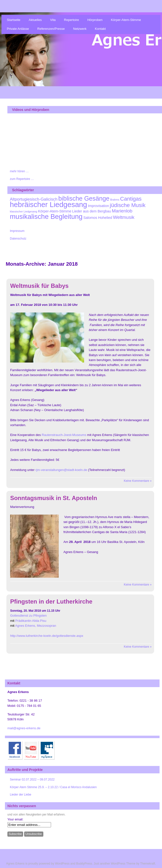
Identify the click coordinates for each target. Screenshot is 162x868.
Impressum (17, 231)
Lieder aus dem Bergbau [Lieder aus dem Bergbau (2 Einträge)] (92, 211)
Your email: (15, 819)
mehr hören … (19, 171)
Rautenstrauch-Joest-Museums (64, 435)
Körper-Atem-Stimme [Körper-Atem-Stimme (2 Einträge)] (55, 211)
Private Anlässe (18, 29)
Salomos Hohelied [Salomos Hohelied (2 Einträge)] (98, 218)
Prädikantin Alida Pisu (31, 621)
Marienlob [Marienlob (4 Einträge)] (122, 211)
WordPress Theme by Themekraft (133, 864)
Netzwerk (80, 29)
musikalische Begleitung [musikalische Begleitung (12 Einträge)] (46, 217)
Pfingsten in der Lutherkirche (51, 601)
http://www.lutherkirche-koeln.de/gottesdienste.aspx (47, 636)
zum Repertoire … (22, 179)
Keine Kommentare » (138, 481)
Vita (53, 20)
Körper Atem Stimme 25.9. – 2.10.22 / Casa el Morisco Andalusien (53, 787)
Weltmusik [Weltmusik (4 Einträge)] (124, 217)
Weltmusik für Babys (39, 286)
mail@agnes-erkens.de (24, 728)
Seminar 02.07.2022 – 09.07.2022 (32, 780)
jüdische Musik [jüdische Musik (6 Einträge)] (128, 205)
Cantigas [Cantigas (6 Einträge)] (131, 199)
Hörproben (95, 20)
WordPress (62, 864)
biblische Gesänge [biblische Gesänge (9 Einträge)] (84, 198)
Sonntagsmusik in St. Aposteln (54, 498)
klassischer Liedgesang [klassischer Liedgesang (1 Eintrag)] (24, 211)
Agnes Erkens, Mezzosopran (36, 626)
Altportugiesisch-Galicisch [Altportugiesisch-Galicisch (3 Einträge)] (34, 199)
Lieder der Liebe (21, 795)
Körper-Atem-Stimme (126, 20)
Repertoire (72, 20)
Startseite (14, 20)
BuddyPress (84, 864)
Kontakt (100, 29)
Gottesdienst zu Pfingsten (28, 616)
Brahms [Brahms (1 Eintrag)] (115, 200)
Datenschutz (18, 239)
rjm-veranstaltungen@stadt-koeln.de (61, 470)
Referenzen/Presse (51, 29)
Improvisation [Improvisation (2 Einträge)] (98, 206)
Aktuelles (35, 20)
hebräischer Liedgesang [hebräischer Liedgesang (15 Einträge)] (48, 204)
